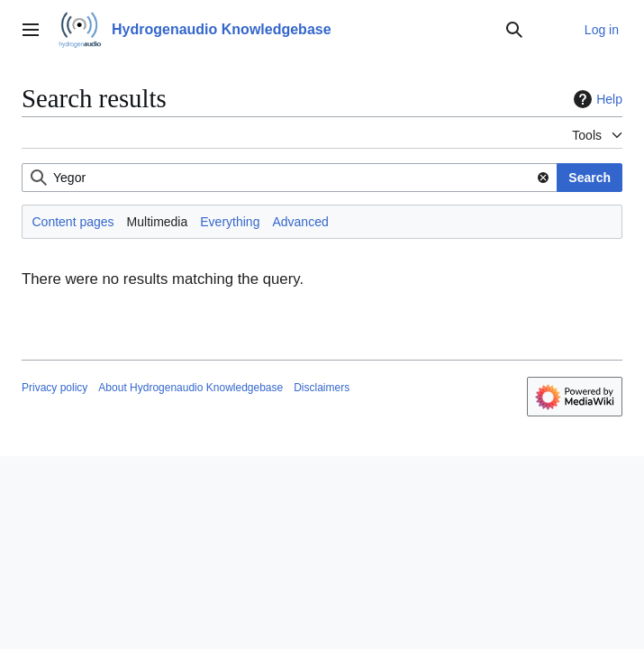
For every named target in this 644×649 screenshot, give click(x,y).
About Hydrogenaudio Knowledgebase (190, 388)
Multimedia (158, 222)
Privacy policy (54, 388)
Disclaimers (322, 388)
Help (596, 99)
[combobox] (290, 178)
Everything (230, 222)
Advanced (300, 222)
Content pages (73, 222)
